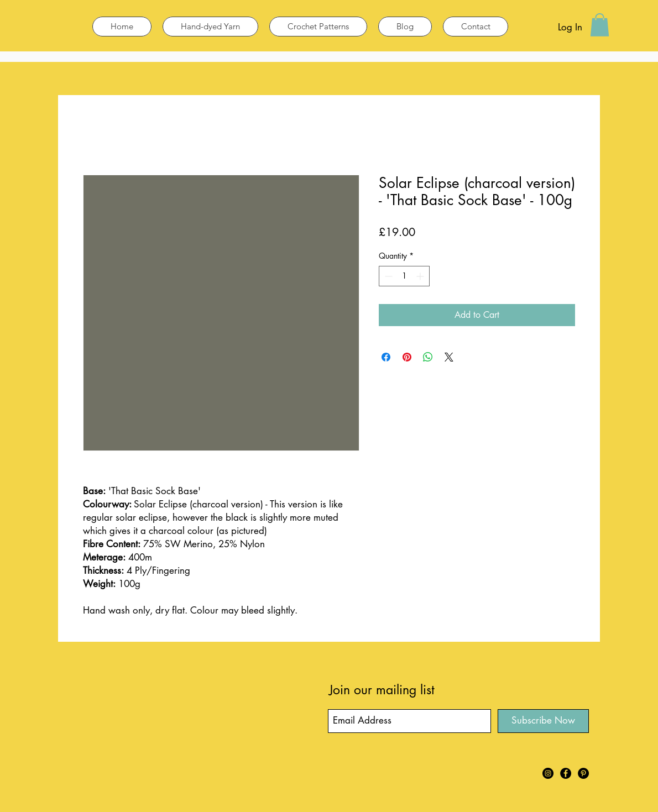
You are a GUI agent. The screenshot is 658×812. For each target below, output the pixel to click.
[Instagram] (548, 773)
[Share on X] (449, 357)
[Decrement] (387, 276)
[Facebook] (566, 773)
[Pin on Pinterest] (407, 357)
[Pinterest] (583, 773)
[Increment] (421, 276)
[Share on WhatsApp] (428, 357)
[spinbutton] (404, 276)
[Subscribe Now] (543, 721)
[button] (600, 25)
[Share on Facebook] (386, 357)
